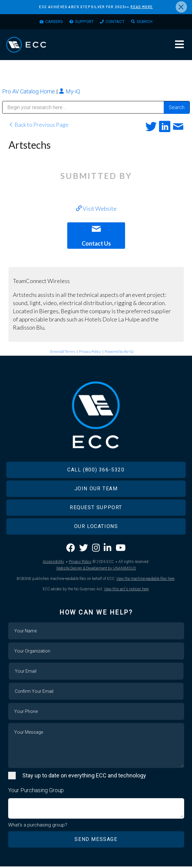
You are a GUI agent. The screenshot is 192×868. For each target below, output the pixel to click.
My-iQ (69, 93)
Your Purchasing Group (36, 791)
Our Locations (96, 528)
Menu (179, 46)
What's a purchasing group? (38, 826)
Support (83, 22)
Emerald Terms (63, 353)
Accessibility (53, 563)
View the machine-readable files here (145, 580)
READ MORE (142, 7)
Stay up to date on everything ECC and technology (84, 777)
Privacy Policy (90, 353)
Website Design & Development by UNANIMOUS (96, 570)
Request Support (96, 509)
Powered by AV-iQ (119, 353)
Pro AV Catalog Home (29, 93)
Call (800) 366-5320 (96, 471)
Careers (51, 22)
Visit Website (96, 210)
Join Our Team (96, 490)
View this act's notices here (126, 590)
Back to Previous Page (38, 126)
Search (148, 22)
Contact (117, 22)
